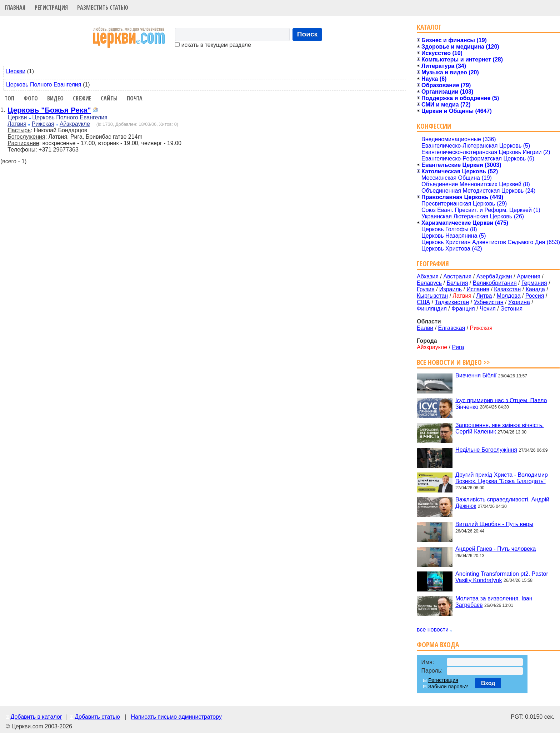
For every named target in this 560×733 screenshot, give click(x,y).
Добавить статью (97, 717)
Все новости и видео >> (453, 362)
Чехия (488, 309)
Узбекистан (488, 302)
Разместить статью (103, 8)
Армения (529, 276)
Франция (463, 309)
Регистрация (51, 8)
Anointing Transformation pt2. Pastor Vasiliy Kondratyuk (502, 577)
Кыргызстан (432, 296)
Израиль (451, 289)
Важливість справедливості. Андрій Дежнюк (502, 503)
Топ (9, 98)
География (433, 264)
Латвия (17, 124)
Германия (534, 283)
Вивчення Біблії (476, 375)
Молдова (509, 296)
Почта (135, 98)
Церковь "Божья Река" (49, 110)
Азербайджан (494, 276)
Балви (425, 328)
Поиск (307, 34)
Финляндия (432, 309)
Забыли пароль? (448, 687)
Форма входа (438, 645)
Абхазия (428, 276)
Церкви (16, 71)
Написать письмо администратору (176, 717)
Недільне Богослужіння (486, 450)
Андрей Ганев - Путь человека (496, 549)
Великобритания (495, 283)
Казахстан (507, 289)
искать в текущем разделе (213, 45)
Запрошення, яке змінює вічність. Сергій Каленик (499, 428)
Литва (484, 296)
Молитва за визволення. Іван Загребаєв (494, 602)
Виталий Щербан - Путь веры (494, 524)
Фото (31, 98)
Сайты (109, 98)
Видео (55, 98)
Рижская (43, 124)
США (423, 302)
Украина (519, 302)
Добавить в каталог (36, 717)
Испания (478, 289)
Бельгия (457, 283)
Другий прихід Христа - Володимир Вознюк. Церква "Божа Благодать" (502, 478)
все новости (433, 630)
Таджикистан (452, 302)
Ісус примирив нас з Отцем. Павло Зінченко (501, 403)
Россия (535, 296)
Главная (15, 8)
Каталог (429, 27)
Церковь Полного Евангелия (44, 85)
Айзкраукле (75, 124)
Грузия (426, 289)
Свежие (82, 98)
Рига (458, 347)
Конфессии (434, 126)
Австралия (457, 276)
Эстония (511, 309)
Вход (488, 683)
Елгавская (452, 328)
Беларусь (429, 283)
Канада (535, 289)
